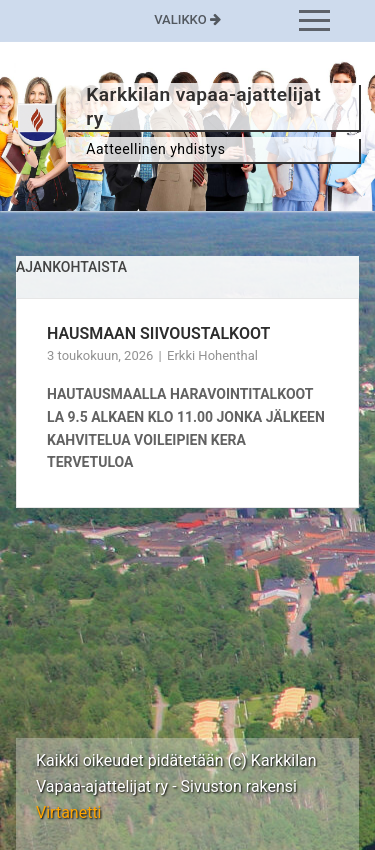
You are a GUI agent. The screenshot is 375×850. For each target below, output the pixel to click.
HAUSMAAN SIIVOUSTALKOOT (158, 333)
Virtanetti (69, 812)
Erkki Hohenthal (212, 355)
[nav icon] (314, 21)
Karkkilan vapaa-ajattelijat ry (203, 106)
